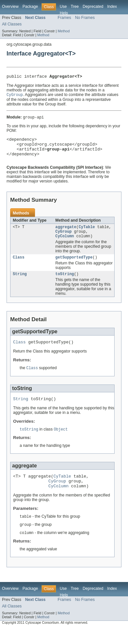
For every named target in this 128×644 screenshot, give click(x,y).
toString (65, 283)
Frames (64, 18)
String (20, 283)
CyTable (87, 233)
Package (30, 7)
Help (64, 13)
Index (112, 7)
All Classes (12, 24)
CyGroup (64, 238)
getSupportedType (74, 265)
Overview (10, 7)
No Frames (85, 18)
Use (63, 7)
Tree (75, 7)
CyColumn (65, 243)
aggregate (66, 233)
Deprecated (93, 7)
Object (61, 441)
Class (19, 265)
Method (64, 31)
